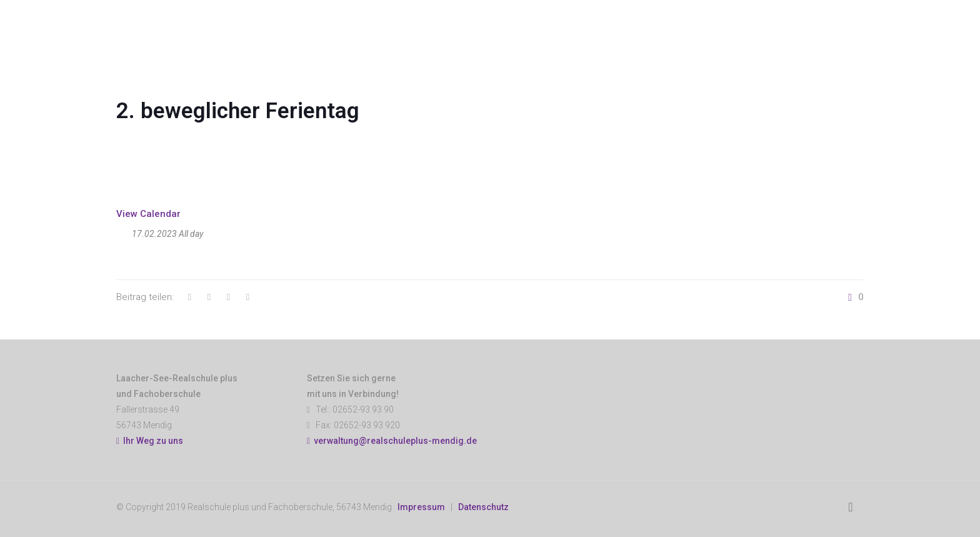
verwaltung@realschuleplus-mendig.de (395, 441)
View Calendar (148, 214)
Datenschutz (483, 507)
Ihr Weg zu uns (150, 441)
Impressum (421, 507)
